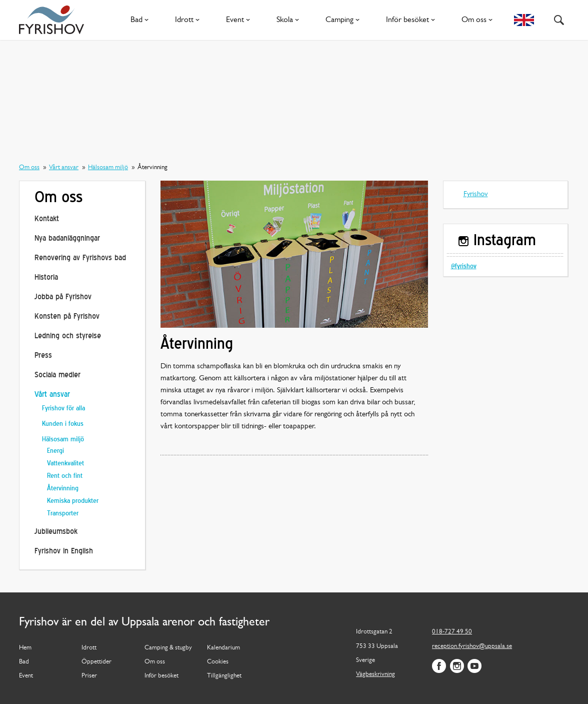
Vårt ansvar (64, 167)
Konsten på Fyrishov (67, 317)
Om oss (479, 20)
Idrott (189, 20)
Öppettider (96, 662)
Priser (89, 676)
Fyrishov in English (64, 552)
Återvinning (63, 489)
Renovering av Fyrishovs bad (80, 258)
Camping (344, 20)
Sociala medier (57, 376)
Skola (290, 20)
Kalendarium (223, 648)
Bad (141, 20)
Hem (25, 648)
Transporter (63, 514)
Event (240, 20)
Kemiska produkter (73, 501)
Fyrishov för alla (63, 409)
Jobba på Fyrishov (63, 297)
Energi (55, 451)
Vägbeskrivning (375, 674)
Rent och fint (65, 476)
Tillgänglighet (224, 676)
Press (43, 356)
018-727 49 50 (452, 632)
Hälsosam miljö (108, 167)
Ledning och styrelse (68, 336)
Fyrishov (476, 194)
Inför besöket (412, 20)
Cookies (218, 662)
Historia (46, 278)
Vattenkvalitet (65, 464)
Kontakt (47, 219)
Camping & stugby (168, 648)
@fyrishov (464, 266)
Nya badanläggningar (67, 239)
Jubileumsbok (56, 532)
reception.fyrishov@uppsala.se (472, 646)
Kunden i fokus (63, 424)
